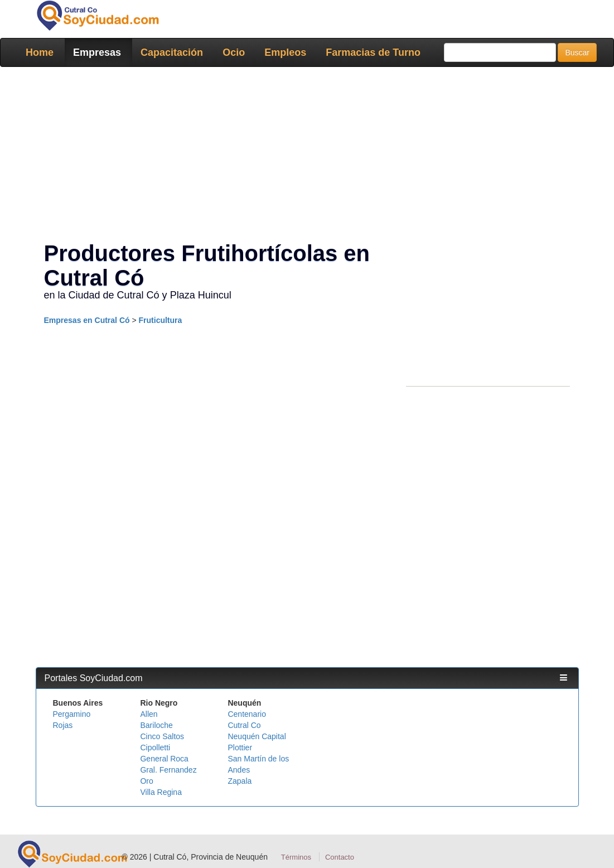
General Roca (164, 759)
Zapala (240, 781)
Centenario (247, 714)
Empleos (285, 52)
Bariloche (156, 725)
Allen (149, 714)
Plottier (240, 748)
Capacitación (172, 52)
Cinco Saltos (162, 736)
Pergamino (72, 714)
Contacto (340, 857)
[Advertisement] (307, 156)
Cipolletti (155, 748)
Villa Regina (161, 792)
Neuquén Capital (257, 736)
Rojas (63, 725)
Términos (296, 857)
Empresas (97, 52)
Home (40, 52)
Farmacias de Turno (373, 52)
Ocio (234, 52)
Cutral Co (244, 725)
